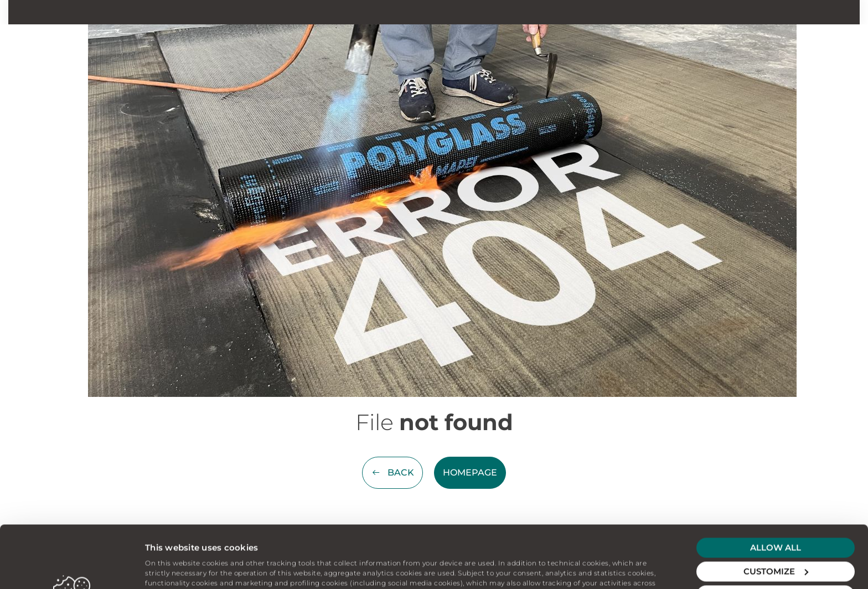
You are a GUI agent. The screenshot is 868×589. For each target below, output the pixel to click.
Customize (776, 509)
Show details (172, 567)
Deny (776, 533)
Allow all (776, 485)
